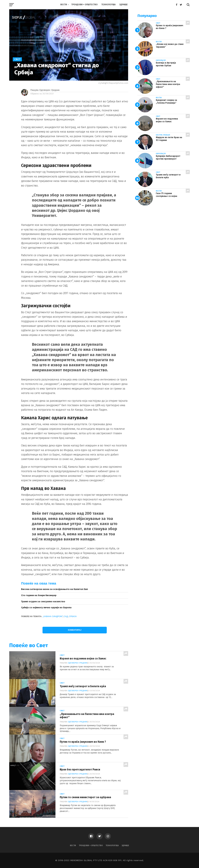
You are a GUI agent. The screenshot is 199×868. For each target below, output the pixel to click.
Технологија (108, 5)
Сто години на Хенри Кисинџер (39, 595)
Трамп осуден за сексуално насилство (43, 601)
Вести (64, 5)
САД (66, 616)
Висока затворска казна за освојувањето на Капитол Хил (54, 589)
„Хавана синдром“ (53, 616)
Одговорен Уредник (77, 663)
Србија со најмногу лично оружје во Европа (46, 607)
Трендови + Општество (84, 5)
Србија (73, 616)
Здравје (123, 5)
